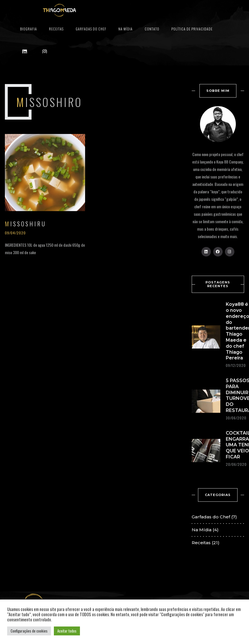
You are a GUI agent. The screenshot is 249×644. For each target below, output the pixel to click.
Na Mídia (126, 29)
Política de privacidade (192, 29)
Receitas (56, 29)
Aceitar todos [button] (67, 631)
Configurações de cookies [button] (29, 631)
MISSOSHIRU (26, 224)
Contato (152, 29)
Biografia (29, 29)
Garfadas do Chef (91, 29)
